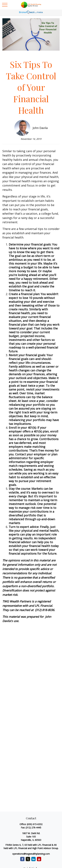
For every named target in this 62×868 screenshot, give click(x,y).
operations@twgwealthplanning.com (31, 854)
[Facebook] (22, 859)
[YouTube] (39, 859)
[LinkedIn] (33, 859)
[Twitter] (28, 859)
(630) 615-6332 (35, 824)
